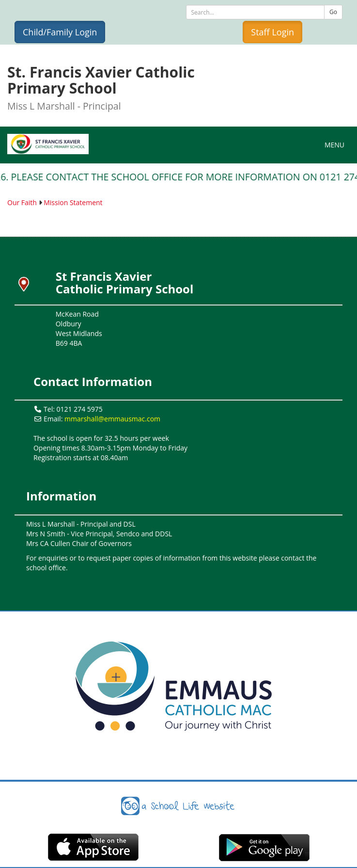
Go (333, 12)
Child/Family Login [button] (60, 32)
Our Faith (22, 202)
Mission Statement (73, 202)
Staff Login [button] (272, 32)
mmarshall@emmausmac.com (112, 419)
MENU (337, 145)
